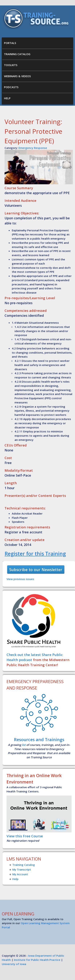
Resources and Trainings (39, 740)
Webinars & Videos (17, 76)
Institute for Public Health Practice (37, 960)
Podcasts (11, 87)
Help (7, 98)
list (24, 745)
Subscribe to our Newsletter (36, 570)
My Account (20, 874)
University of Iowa (14, 964)
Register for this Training (35, 554)
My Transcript (22, 869)
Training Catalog (17, 54)
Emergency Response (33, 148)
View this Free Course (25, 836)
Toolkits (11, 65)
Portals (10, 43)
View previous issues (20, 579)
